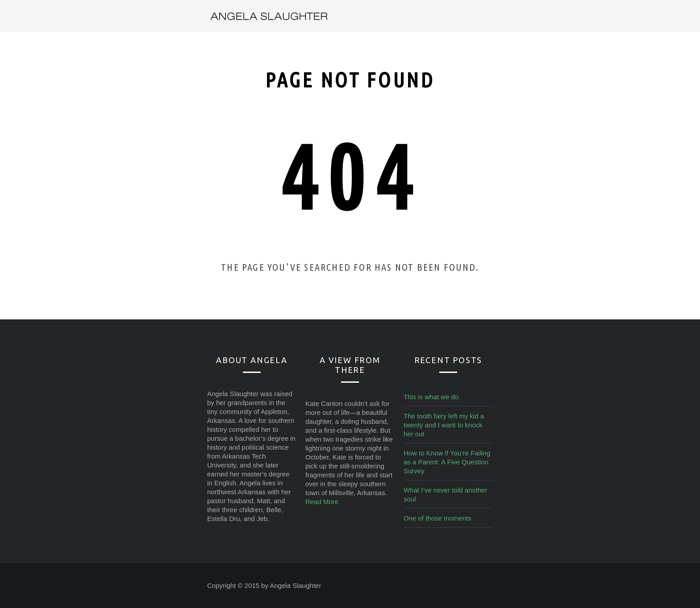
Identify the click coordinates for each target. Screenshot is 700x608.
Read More (322, 502)
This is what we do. (432, 397)
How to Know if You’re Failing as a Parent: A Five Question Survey (447, 462)
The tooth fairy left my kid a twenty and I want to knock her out (444, 425)
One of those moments (437, 518)
